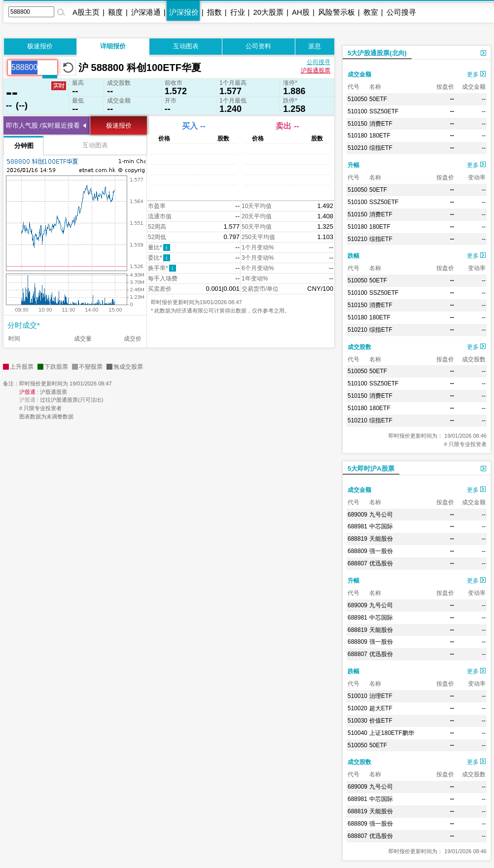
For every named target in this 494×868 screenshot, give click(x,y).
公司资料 (258, 46)
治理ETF (381, 696)
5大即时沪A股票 (371, 469)
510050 (357, 99)
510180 (357, 136)
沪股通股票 (316, 70)
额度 (115, 12)
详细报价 (113, 46)
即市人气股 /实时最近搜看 (43, 125)
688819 (357, 539)
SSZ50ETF (384, 111)
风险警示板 (336, 12)
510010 (357, 696)
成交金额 (359, 74)
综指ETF (381, 148)
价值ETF (381, 721)
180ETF (380, 136)
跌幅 (353, 256)
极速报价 (40, 46)
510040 (357, 733)
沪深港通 (146, 12)
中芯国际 (381, 526)
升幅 (353, 165)
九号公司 (381, 515)
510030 (357, 721)
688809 (357, 551)
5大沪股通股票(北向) (377, 53)
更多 (476, 74)
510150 (357, 124)
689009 (357, 515)
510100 (357, 111)
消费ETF (381, 124)
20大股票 (268, 12)
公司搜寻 (401, 12)
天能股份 (381, 539)
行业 (238, 12)
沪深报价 (184, 12)
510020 (357, 708)
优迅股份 (381, 563)
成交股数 (359, 347)
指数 (214, 12)
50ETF (378, 99)
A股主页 (86, 12)
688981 (357, 526)
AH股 (301, 12)
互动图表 (186, 46)
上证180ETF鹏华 (392, 733)
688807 (357, 563)
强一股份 (381, 551)
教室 (371, 12)
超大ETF (381, 708)
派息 (315, 46)
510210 (357, 148)
